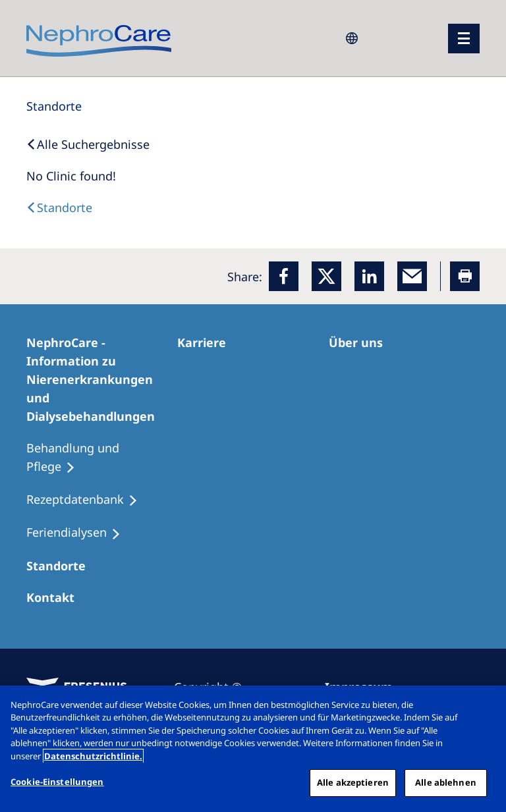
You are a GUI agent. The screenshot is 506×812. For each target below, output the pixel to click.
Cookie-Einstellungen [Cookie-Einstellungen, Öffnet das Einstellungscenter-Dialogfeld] (57, 782)
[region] (253, 749)
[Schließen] (485, 707)
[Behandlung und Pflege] (102, 458)
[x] (326, 276)
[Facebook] (284, 276)
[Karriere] (208, 342)
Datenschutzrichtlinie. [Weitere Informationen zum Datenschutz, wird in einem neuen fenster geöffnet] (93, 756)
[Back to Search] (88, 144)
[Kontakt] (56, 597)
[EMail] (412, 276)
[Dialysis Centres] (59, 207)
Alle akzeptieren (353, 782)
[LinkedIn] (369, 276)
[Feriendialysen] (79, 533)
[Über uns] (362, 342)
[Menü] (464, 39)
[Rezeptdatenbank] (88, 500)
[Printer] (465, 276)
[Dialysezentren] (62, 566)
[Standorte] (54, 106)
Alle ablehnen (446, 782)
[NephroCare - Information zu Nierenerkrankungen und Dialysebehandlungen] (102, 379)
